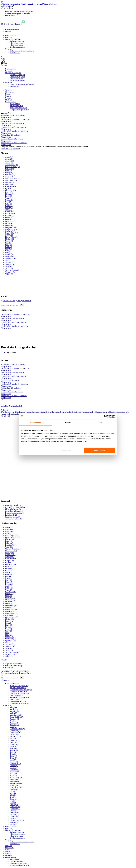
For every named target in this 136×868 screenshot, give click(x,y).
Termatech (10, 262)
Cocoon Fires (11, 182)
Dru (8, 188)
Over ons (8, 98)
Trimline (10, 264)
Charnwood (11, 180)
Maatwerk (9, 100)
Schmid (10, 255)
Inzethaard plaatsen (16, 106)
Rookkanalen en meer (17, 47)
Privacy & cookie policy (14, 665)
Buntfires (10, 175)
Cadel (9, 176)
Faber (9, 192)
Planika (10, 239)
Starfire (9, 260)
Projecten (8, 37)
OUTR (9, 235)
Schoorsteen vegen (16, 45)
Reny (8, 243)
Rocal (8, 247)
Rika (9, 245)
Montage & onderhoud (13, 39)
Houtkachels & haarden (15, 513)
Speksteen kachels (12, 517)
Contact (8, 96)
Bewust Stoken (10, 102)
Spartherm (10, 258)
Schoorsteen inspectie (17, 43)
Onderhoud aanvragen (17, 41)
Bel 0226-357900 (8, 301)
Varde (9, 268)
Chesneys (10, 553)
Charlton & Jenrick (13, 178)
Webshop (8, 49)
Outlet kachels (15, 53)
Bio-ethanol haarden (13, 505)
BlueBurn (10, 169)
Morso (9, 225)
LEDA (9, 217)
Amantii (10, 161)
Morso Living (11, 227)
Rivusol (9, 627)
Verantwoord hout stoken (18, 108)
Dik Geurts (11, 186)
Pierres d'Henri (12, 237)
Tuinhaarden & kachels (14, 519)
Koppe (9, 590)
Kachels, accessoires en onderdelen (22, 51)
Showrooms (9, 92)
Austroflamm (12, 165)
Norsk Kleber (12, 233)
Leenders (10, 219)
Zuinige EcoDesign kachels (19, 110)
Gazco (9, 198)
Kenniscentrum (11, 35)
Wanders (10, 272)
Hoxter (9, 206)
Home (3, 352)
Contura (10, 184)
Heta (9, 204)
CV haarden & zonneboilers (16, 507)
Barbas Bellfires (12, 167)
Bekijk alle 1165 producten (10, 149)
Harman (9, 200)
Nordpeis (10, 231)
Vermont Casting (12, 270)
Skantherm (11, 256)
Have (8, 202)
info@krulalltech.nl (24, 301)
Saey (8, 251)
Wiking (9, 274)
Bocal (8, 171)
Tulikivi (10, 266)
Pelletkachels (11, 515)
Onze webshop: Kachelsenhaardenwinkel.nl (16, 673)
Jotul (9, 210)
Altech (9, 159)
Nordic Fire (11, 229)
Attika (9, 163)
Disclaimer (9, 667)
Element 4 (10, 190)
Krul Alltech (11, 214)
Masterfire (10, 221)
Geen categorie (16, 696)
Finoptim (10, 194)
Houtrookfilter (15, 104)
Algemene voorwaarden (14, 664)
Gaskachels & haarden (14, 511)
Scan (9, 253)
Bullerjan (10, 173)
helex (8, 578)
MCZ (9, 223)
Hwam (9, 208)
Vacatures (9, 90)
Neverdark (10, 607)
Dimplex (10, 561)
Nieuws (8, 94)
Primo (9, 241)
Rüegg (9, 249)
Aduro (9, 157)
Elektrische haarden (13, 509)
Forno (9, 196)
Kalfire (9, 212)
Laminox (10, 216)
